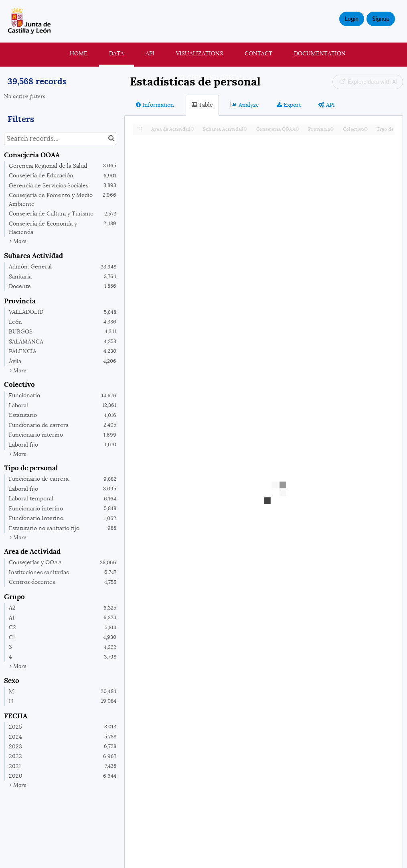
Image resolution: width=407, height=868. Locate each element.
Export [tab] (289, 105)
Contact (258, 53)
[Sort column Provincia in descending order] (332, 129)
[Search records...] (60, 139)
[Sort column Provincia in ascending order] (332, 127)
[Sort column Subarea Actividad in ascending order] (245, 127)
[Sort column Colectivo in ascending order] (366, 127)
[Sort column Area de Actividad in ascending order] (192, 127)
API (150, 53)
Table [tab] (202, 105)
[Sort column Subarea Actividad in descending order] (245, 129)
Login (352, 19)
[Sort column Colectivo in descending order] (366, 129)
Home (79, 53)
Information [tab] (155, 105)
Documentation (320, 53)
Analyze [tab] (245, 105)
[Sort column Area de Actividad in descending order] (192, 129)
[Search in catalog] (111, 139)
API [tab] (327, 105)
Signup (381, 19)
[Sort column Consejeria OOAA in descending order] (298, 129)
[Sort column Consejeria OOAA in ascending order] (298, 127)
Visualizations (199, 53)
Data (116, 53)
